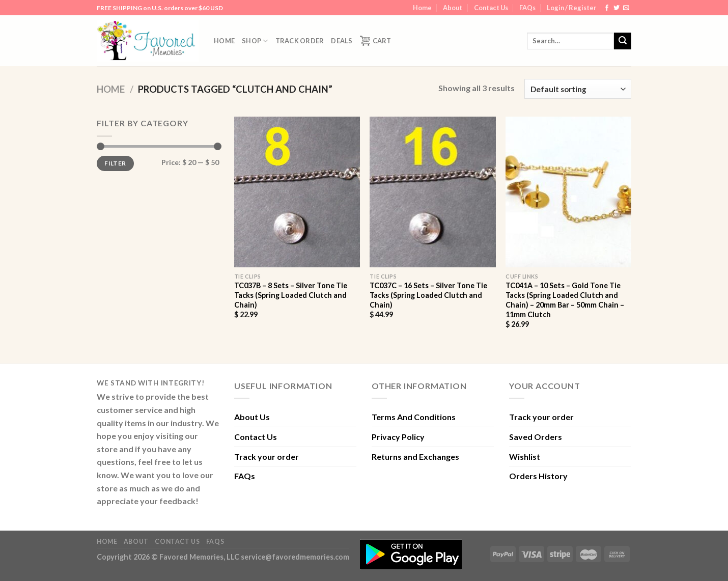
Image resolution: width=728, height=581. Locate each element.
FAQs (527, 8)
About (453, 8)
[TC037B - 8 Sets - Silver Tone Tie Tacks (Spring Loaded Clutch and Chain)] (297, 192)
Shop (255, 41)
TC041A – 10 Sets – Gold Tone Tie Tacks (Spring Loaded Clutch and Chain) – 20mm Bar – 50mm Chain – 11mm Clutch (565, 300)
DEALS (342, 41)
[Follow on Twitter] (617, 8)
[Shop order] (578, 89)
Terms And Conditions (414, 417)
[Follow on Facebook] (607, 8)
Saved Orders (536, 437)
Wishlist (525, 456)
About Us (252, 417)
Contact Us (491, 8)
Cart (376, 41)
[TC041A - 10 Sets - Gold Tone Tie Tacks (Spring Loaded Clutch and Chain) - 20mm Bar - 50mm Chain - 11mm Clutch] (568, 192)
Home (422, 8)
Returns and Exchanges (415, 456)
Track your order (267, 456)
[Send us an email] (626, 8)
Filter (115, 163)
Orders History (538, 476)
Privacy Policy (398, 437)
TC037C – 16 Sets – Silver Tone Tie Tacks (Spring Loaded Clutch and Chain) (428, 295)
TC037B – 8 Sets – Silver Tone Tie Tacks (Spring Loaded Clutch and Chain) (291, 295)
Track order (300, 41)
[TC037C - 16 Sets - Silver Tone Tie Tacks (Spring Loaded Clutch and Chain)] (432, 192)
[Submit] (623, 41)
